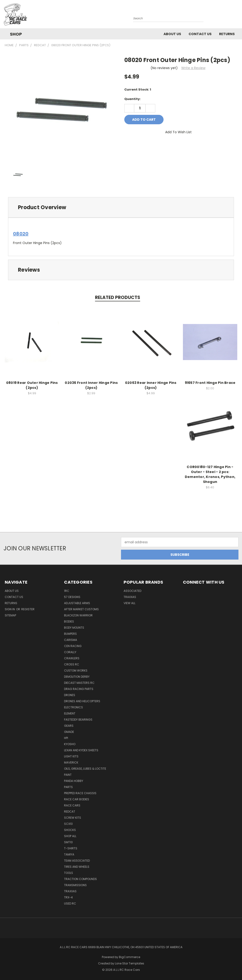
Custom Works (76, 671)
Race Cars (72, 805)
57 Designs (72, 597)
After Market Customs (81, 609)
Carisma (71, 640)
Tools (69, 873)
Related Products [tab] (118, 297)
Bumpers (70, 634)
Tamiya (69, 854)
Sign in (10, 609)
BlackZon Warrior (78, 615)
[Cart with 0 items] (237, 15)
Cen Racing (73, 646)
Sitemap (10, 615)
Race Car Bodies (77, 799)
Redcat (70, 812)
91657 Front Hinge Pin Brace (210, 383)
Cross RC (72, 664)
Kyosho (70, 744)
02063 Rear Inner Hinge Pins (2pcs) (151, 385)
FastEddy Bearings (78, 720)
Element (70, 713)
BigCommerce (130, 957)
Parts (68, 787)
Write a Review (193, 68)
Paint (68, 775)
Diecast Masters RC (79, 683)
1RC (67, 591)
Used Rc (70, 903)
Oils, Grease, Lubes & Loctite (85, 769)
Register (28, 609)
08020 (21, 234)
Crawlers (72, 658)
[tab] (121, 207)
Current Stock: (138, 89)
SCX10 (68, 824)
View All (130, 603)
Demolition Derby (77, 677)
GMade (69, 732)
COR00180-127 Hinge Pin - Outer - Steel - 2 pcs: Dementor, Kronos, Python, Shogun (210, 474)
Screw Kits (73, 818)
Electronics (73, 707)
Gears (69, 726)
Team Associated (77, 861)
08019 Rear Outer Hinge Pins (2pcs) (32, 385)
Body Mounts (74, 628)
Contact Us (200, 34)
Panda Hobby (74, 781)
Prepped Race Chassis (80, 793)
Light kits (71, 756)
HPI (66, 738)
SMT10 (68, 842)
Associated (132, 591)
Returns (227, 34)
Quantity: (132, 99)
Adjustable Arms (77, 603)
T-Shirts (71, 848)
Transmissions (75, 885)
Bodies (69, 621)
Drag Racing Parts (79, 689)
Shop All (70, 836)
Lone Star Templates (130, 963)
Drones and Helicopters (82, 701)
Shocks (70, 830)
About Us (172, 34)
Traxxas (70, 891)
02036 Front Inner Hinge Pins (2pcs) (91, 385)
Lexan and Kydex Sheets (81, 750)
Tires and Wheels (77, 867)
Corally (70, 652)
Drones (70, 695)
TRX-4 (68, 897)
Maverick (71, 762)
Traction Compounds (80, 879)
